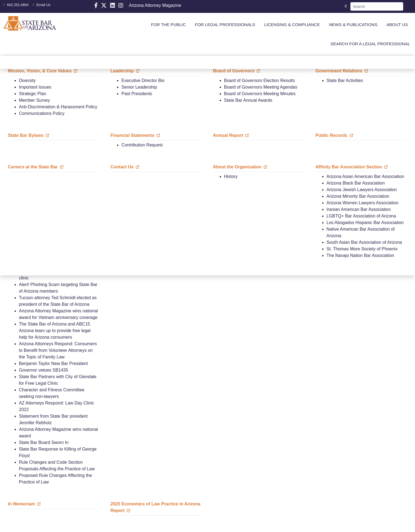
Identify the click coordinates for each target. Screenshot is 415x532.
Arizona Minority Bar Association (358, 196)
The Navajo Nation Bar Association (360, 255)
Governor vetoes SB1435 (44, 370)
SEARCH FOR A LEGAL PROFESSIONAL (370, 44)
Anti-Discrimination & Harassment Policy (58, 107)
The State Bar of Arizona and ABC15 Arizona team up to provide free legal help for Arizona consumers (55, 331)
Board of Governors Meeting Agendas (261, 87)
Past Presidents (137, 94)
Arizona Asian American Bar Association (365, 176)
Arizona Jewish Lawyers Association (362, 190)
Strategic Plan (33, 94)
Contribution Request (142, 145)
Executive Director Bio (143, 80)
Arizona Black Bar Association (356, 183)
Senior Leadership (139, 87)
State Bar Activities (345, 80)
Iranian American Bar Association (359, 209)
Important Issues (35, 87)
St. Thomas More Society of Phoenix (362, 249)
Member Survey (34, 100)
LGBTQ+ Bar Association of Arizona (361, 216)
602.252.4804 (15, 5)
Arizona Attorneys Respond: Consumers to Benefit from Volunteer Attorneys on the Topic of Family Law (58, 350)
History (231, 176)
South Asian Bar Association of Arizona (364, 242)
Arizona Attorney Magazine (155, 5)
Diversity (27, 80)
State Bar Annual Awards (248, 100)
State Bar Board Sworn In (44, 442)
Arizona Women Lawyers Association (363, 203)
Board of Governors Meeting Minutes (260, 94)
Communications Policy (42, 113)
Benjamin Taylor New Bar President (53, 363)
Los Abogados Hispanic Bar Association (365, 223)
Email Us (41, 5)
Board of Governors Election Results (260, 80)
